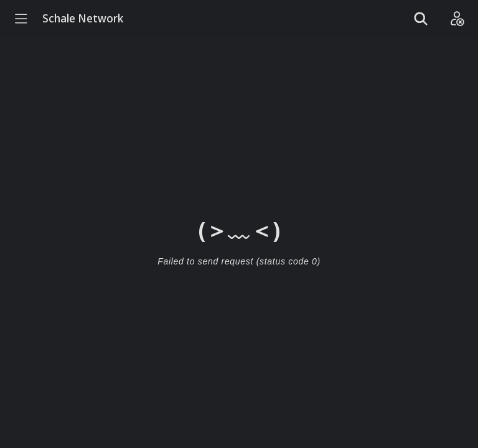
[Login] (457, 19)
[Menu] (21, 19)
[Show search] (421, 19)
